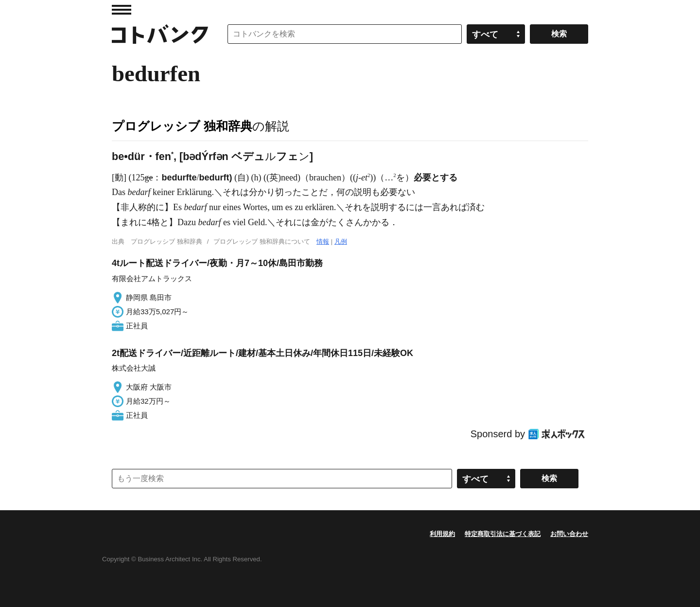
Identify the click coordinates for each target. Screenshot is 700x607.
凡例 (341, 241)
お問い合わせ (569, 534)
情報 (323, 241)
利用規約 (442, 534)
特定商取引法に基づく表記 (503, 534)
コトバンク (160, 34)
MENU (122, 10)
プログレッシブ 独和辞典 (182, 126)
